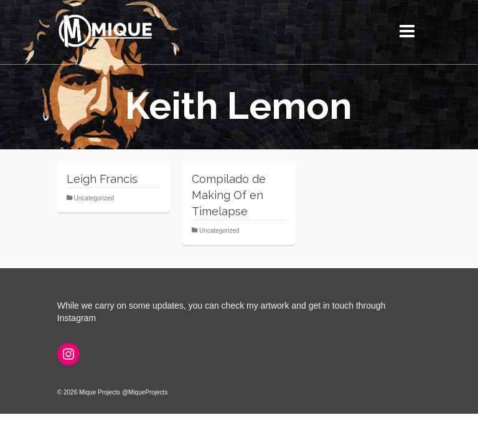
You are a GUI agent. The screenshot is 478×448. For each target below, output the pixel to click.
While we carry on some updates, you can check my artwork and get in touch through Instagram (222, 312)
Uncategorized (94, 198)
